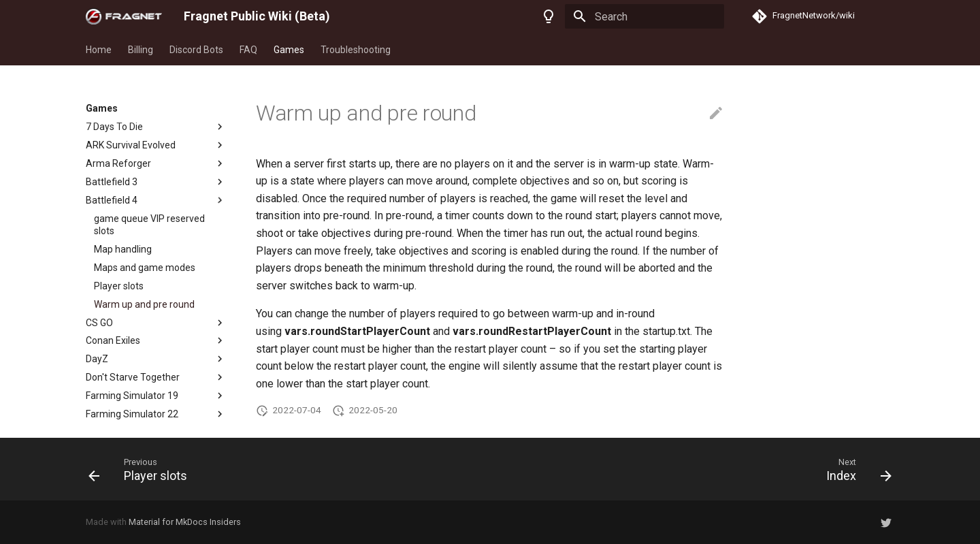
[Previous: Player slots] (142, 469)
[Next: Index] (854, 469)
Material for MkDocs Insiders (185, 522)
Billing (141, 50)
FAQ (248, 50)
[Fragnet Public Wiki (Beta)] (124, 16)
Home (99, 50)
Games (289, 50)
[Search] (644, 16)
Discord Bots (196, 50)
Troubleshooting (356, 50)
